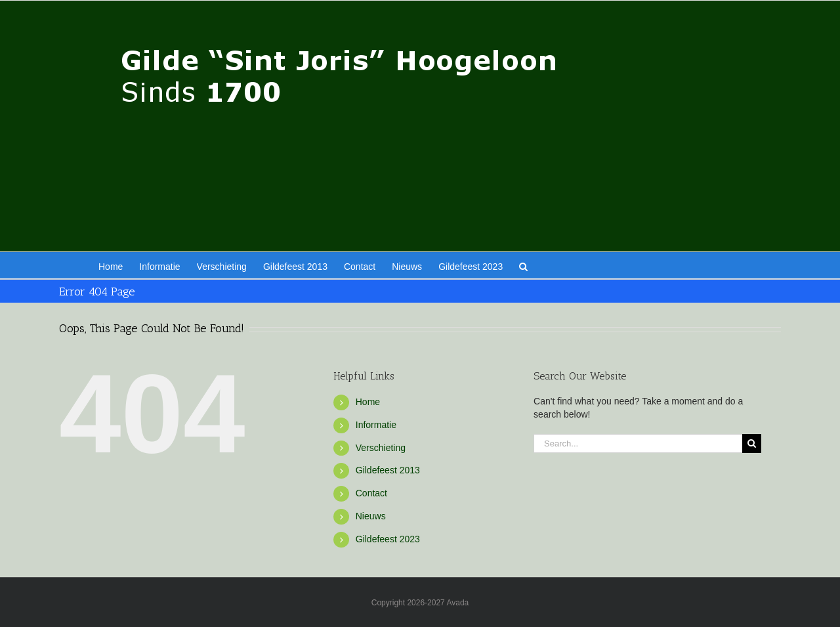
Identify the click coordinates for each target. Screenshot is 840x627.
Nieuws (371, 516)
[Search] (752, 443)
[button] (523, 265)
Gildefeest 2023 (388, 539)
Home (368, 402)
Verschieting (381, 448)
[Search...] (638, 443)
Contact (371, 493)
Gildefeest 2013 (388, 470)
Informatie (376, 425)
